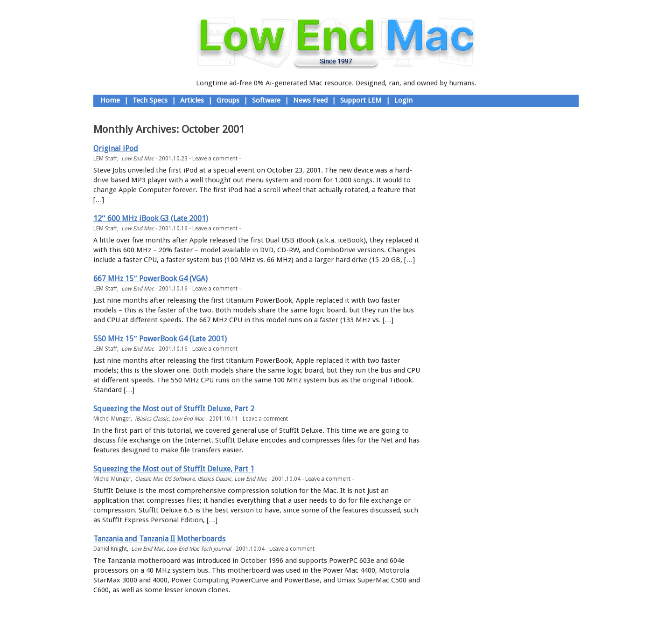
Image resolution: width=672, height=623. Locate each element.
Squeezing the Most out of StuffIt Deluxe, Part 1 (174, 469)
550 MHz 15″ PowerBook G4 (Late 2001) (160, 339)
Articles (192, 100)
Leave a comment (215, 159)
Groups (228, 100)
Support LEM (361, 100)
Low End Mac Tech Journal (199, 549)
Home (110, 100)
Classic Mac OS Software (165, 479)
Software (266, 100)
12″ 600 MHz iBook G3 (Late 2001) (151, 218)
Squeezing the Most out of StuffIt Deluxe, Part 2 (174, 409)
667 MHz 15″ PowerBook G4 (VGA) (150, 279)
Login (403, 100)
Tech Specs (150, 100)
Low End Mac (138, 159)
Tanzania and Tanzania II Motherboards (159, 539)
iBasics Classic (152, 419)
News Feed (310, 100)
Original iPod (116, 149)
